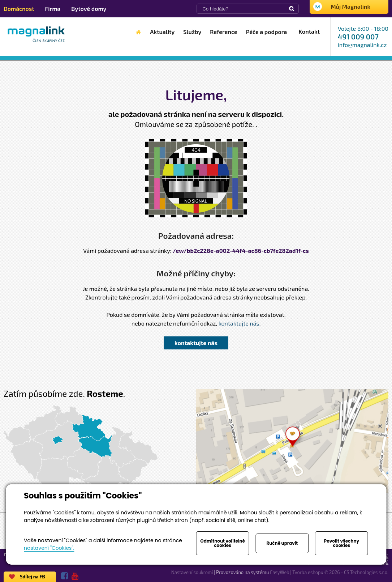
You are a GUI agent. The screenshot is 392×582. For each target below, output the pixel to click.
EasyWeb (280, 572)
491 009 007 (358, 37)
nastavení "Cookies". (49, 548)
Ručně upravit (282, 543)
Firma (53, 9)
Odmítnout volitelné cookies (223, 543)
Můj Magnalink (350, 6)
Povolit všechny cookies (342, 543)
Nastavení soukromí (192, 572)
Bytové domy (89, 9)
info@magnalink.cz (362, 45)
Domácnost (19, 9)
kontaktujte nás (239, 323)
